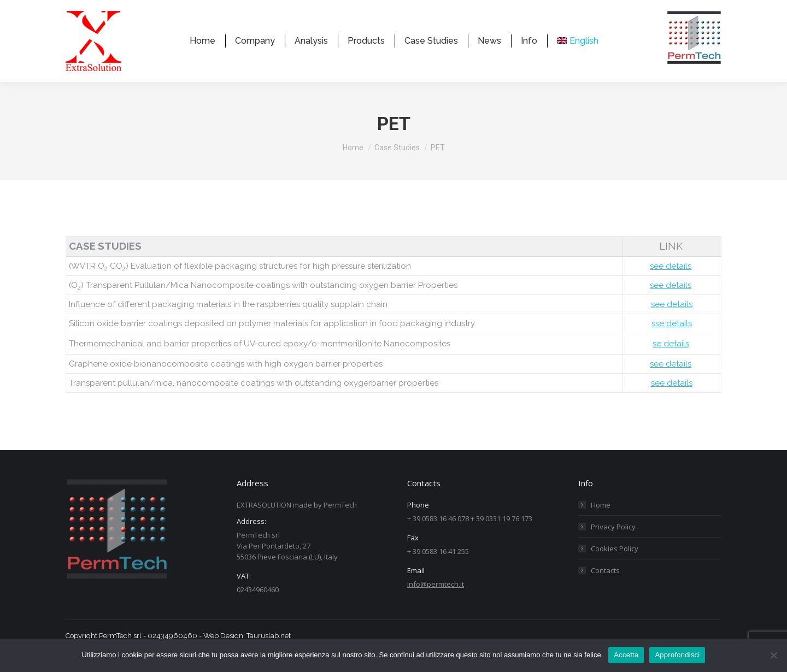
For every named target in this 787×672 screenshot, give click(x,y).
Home (601, 524)
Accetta (626, 655)
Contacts (605, 590)
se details (671, 363)
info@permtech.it (436, 604)
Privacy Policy (613, 546)
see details (671, 286)
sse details (672, 343)
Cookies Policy (615, 568)
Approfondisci (677, 655)
